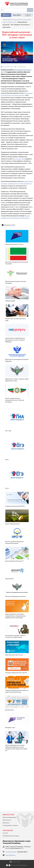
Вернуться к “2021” (10, 225)
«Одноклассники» (19, 95)
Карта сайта (17, 862)
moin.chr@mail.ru (10, 855)
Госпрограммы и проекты (10, 825)
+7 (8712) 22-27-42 (11, 852)
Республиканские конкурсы (11, 836)
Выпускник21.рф (18, 159)
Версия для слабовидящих (19, 865)
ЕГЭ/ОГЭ (5, 833)
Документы (6, 823)
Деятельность (7, 820)
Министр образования (9, 817)
